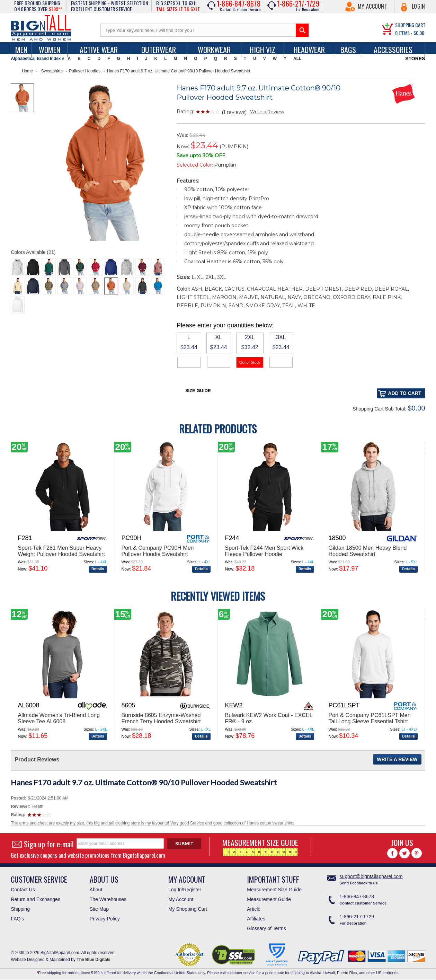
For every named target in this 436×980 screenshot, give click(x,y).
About (96, 890)
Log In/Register (185, 890)
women (50, 50)
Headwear (309, 50)
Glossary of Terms (266, 928)
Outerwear (159, 50)
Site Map (99, 909)
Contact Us (23, 890)
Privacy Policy (105, 919)
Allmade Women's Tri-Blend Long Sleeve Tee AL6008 (59, 718)
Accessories (393, 50)
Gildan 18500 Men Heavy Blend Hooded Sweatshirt (367, 551)
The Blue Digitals (93, 960)
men (21, 50)
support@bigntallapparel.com (371, 876)
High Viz (263, 50)
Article (254, 909)
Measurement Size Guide (274, 890)
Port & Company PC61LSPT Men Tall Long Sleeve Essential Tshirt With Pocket (369, 721)
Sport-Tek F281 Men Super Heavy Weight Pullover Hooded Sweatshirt (61, 551)
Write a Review (267, 112)
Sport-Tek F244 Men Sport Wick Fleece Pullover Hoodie (264, 551)
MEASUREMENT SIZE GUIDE (260, 846)
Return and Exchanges (35, 899)
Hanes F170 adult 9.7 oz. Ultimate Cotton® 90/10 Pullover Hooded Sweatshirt (144, 782)
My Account (372, 6)
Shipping (20, 909)
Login (419, 6)
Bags (348, 50)
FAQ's (17, 919)
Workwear (214, 50)
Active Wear (99, 50)
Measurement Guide (269, 899)
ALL (297, 59)
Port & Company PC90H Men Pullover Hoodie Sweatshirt (157, 551)
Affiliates (256, 919)
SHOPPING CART (410, 25)
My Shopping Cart (188, 909)
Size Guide (198, 391)
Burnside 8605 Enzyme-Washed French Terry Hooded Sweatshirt (161, 718)
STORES (415, 59)
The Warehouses (108, 899)
